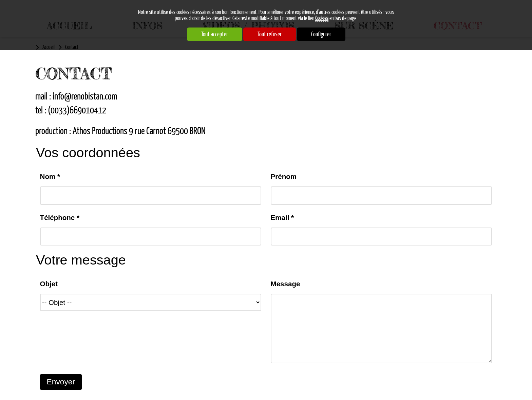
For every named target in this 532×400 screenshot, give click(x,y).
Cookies (322, 18)
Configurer (321, 34)
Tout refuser (270, 34)
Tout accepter (215, 34)
